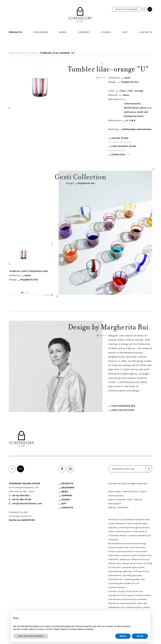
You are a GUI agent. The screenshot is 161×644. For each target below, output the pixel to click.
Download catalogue (127, 9)
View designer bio (123, 406)
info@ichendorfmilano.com (27, 504)
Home (12, 53)
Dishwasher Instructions (137, 129)
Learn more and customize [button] (31, 636)
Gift (125, 32)
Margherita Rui (130, 82)
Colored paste (132, 104)
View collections (123, 410)
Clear (123, 91)
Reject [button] (123, 636)
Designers (41, 32)
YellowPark (123, 508)
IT (145, 9)
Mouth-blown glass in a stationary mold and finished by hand (138, 112)
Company (84, 32)
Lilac (130, 91)
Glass (126, 95)
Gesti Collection (80, 178)
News (63, 32)
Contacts (146, 32)
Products (16, 32)
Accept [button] (140, 636)
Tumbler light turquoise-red (28, 271)
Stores (106, 32)
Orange (139, 91)
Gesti (35, 53)
